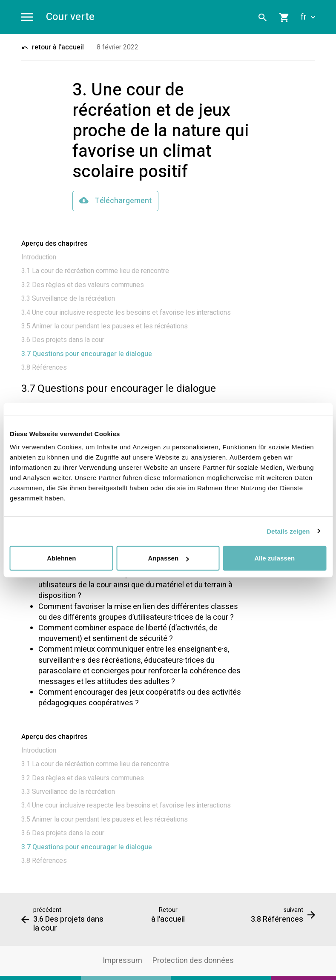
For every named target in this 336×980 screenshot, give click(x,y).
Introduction (39, 257)
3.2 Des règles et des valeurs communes (83, 285)
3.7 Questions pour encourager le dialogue (87, 354)
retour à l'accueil (53, 47)
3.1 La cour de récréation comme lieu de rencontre (95, 271)
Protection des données (193, 961)
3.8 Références (44, 368)
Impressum (122, 961)
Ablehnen (61, 558)
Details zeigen (288, 531)
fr (308, 17)
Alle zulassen (274, 558)
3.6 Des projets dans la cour (63, 340)
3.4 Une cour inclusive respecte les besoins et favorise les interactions (126, 313)
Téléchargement (115, 201)
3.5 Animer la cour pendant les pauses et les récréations (105, 326)
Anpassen (168, 558)
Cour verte (70, 17)
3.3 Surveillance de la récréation (68, 299)
